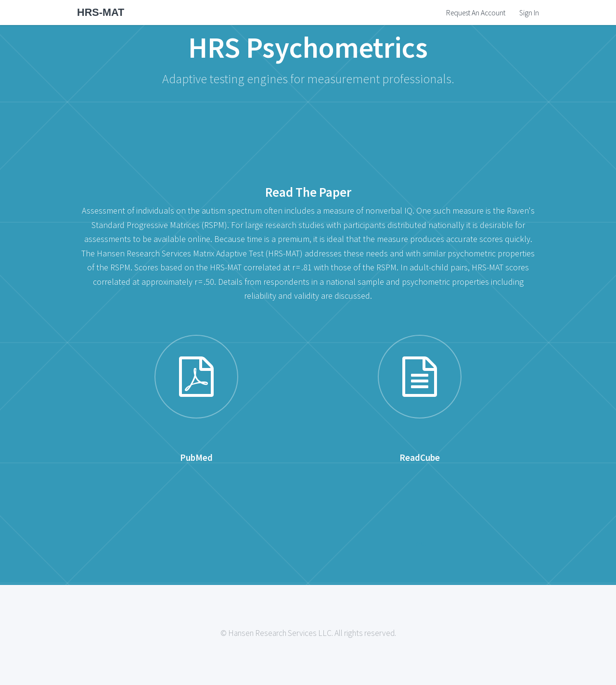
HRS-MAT (101, 12)
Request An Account (476, 13)
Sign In (529, 13)
